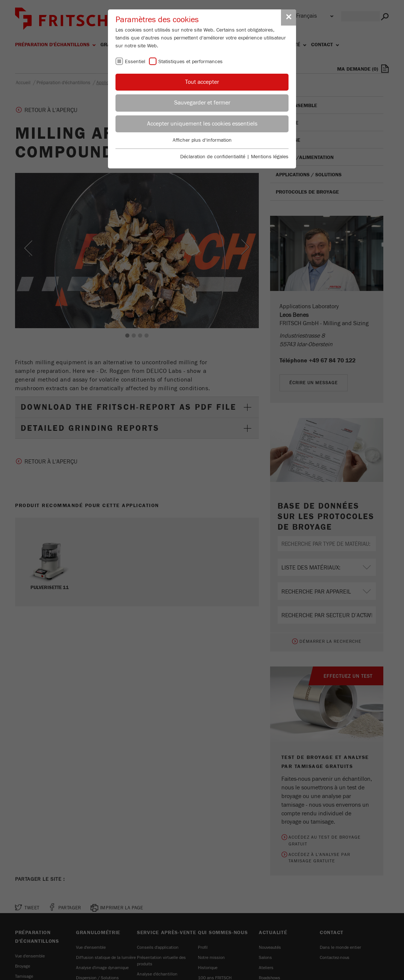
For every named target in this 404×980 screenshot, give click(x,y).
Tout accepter (202, 82)
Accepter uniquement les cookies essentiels (202, 124)
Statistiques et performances (191, 62)
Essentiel (135, 62)
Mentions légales (270, 157)
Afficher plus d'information (202, 140)
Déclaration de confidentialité (213, 157)
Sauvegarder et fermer (202, 103)
